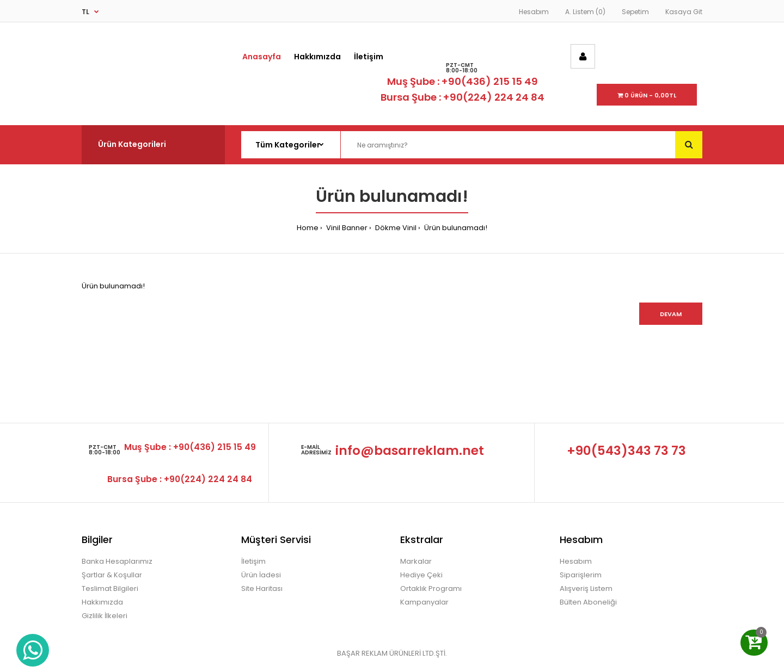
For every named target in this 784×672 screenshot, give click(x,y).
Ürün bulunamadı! (455, 228)
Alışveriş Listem (586, 588)
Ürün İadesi (261, 575)
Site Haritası (262, 588)
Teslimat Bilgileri (110, 588)
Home (308, 228)
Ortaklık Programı (431, 588)
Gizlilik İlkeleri (105, 616)
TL (85, 12)
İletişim (253, 561)
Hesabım (534, 12)
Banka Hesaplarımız (117, 561)
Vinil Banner (346, 228)
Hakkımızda (102, 602)
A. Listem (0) (585, 12)
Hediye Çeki (421, 575)
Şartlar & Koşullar (112, 575)
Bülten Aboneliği (588, 602)
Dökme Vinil (395, 228)
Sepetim (635, 12)
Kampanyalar (424, 602)
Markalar (416, 561)
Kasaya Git (684, 12)
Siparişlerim (581, 575)
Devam (671, 314)
